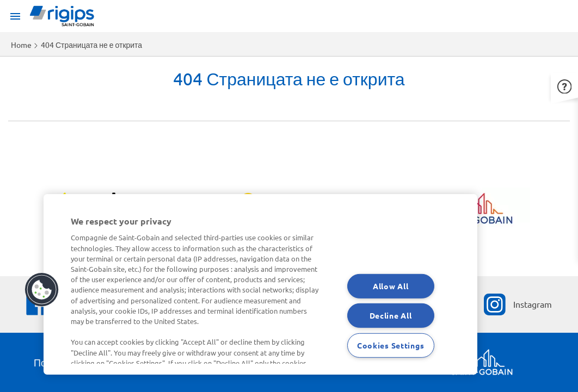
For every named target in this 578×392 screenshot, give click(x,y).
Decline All (391, 315)
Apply (16, 111)
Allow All (391, 285)
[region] (260, 284)
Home (21, 45)
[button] (564, 85)
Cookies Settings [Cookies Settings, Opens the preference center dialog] (391, 345)
